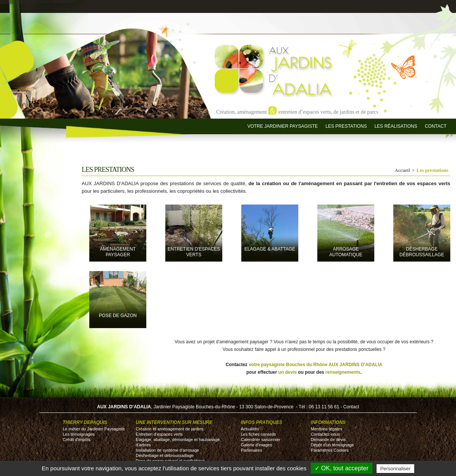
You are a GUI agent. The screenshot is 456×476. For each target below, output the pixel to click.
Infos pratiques (262, 422)
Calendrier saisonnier (261, 440)
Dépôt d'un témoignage (332, 445)
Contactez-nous (325, 434)
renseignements (343, 372)
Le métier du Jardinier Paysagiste (94, 429)
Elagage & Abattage (270, 249)
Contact (436, 126)
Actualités (250, 429)
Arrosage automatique (346, 252)
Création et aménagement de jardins (169, 429)
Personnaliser (396, 469)
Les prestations (346, 126)
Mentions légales (327, 429)
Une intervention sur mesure (174, 422)
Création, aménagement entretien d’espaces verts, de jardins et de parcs (297, 112)
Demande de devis (328, 440)
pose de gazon (118, 316)
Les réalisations (396, 126)
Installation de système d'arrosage (167, 450)
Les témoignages (79, 434)
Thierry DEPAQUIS (85, 422)
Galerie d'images (256, 445)
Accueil (402, 170)
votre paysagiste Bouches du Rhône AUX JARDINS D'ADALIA (315, 365)
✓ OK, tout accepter (342, 468)
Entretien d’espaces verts (159, 434)
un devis (287, 372)
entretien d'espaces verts (194, 252)
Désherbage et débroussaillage (165, 455)
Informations (328, 422)
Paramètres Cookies (330, 450)
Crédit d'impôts (77, 440)
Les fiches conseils (258, 434)
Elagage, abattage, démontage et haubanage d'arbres (178, 442)
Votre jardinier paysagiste (283, 126)
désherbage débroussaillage (422, 252)
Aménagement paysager (118, 252)
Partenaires (252, 450)
